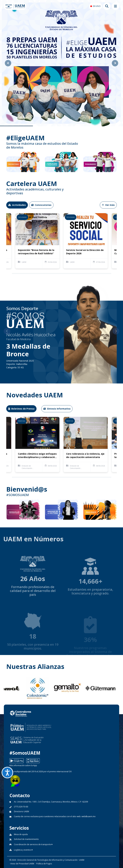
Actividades (17, 205)
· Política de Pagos (44, 864)
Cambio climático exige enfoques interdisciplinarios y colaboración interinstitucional (37, 456)
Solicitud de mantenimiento (26, 839)
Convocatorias (41, 205)
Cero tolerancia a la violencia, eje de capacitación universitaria (85, 455)
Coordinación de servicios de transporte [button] (33, 844)
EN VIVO (97, 6)
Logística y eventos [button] (23, 850)
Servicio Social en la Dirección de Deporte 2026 (85, 252)
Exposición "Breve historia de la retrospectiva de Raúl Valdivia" (36, 252)
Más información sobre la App (23, 765)
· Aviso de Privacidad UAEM (22, 864)
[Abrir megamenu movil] (115, 6)
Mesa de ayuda (21, 834)
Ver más (108, 205)
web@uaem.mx (88, 816)
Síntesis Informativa (57, 409)
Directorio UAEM (21, 811)
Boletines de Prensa (21, 409)
